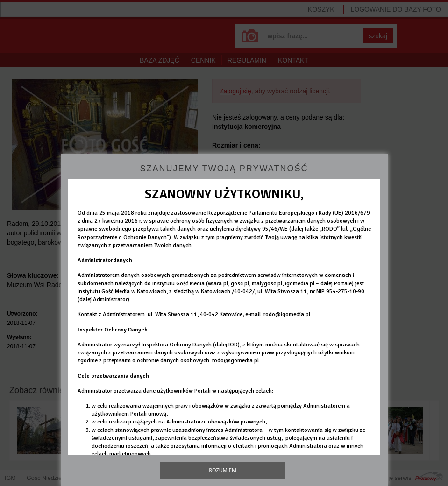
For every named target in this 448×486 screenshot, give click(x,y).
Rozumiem (223, 470)
